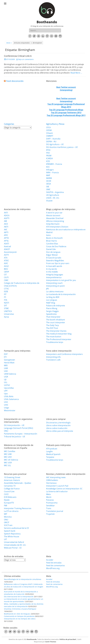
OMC (48, 189)
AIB (5, 221)
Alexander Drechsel (55, 218)
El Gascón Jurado (54, 258)
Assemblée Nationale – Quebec (18, 483)
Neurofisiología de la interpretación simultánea (23, 579)
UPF (6, 391)
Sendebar (50, 506)
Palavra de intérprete (56, 306)
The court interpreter (56, 322)
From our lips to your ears (58, 263)
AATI (6, 213)
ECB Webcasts (10, 497)
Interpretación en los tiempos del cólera (20, 619)
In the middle (52, 272)
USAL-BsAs (9, 396)
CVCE (6, 494)
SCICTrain (8, 525)
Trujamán (50, 514)
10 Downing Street (12, 477)
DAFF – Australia (53, 139)
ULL (6, 382)
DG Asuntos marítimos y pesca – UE (62, 147)
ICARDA (49, 158)
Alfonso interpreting (55, 221)
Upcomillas (9, 388)
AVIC (6, 263)
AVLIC (6, 266)
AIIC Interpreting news (56, 477)
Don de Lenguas (53, 252)
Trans (49, 508)
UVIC (6, 405)
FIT (5, 294)
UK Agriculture (53, 195)
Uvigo (7, 408)
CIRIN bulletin (52, 480)
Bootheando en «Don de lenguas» (17, 614)
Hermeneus (51, 483)
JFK (47, 289)
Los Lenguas (52, 300)
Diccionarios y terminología (58, 423)
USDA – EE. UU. (53, 198)
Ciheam (50, 133)
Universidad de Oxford (14, 542)
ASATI (6, 244)
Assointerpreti (10, 252)
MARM (49, 178)
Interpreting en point (55, 286)
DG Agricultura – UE (55, 144)
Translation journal (55, 511)
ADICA (7, 215)
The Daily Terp (52, 325)
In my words (52, 269)
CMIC (6, 280)
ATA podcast (52, 449)
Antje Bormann (53, 224)
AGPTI (7, 218)
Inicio (9, 43)
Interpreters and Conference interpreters (64, 354)
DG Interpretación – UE (14, 425)
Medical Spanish (53, 454)
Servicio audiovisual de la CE (16, 528)
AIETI (6, 227)
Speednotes (51, 314)
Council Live (9, 491)
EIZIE (6, 291)
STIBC (6, 308)
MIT (6, 514)
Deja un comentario (26, 59)
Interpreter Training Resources (18, 508)
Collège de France (12, 489)
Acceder (50, 560)
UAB (6, 368)
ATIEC (6, 261)
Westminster (10, 410)
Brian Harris (52, 241)
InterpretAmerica (54, 277)
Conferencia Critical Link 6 (18, 56)
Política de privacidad (68, 639)
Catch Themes (51, 642)
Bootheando (47, 22)
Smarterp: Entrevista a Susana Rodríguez (20, 609)
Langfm (49, 451)
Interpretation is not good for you (61, 280)
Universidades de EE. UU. (15, 545)
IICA (48, 167)
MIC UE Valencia (11, 460)
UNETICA (8, 311)
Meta (48, 494)
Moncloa (8, 517)
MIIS (6, 365)
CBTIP (7, 272)
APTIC (7, 238)
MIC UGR (8, 463)
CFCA (48, 127)
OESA (49, 184)
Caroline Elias (52, 244)
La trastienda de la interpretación (61, 294)
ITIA (6, 300)
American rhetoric (12, 480)
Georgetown (9, 360)
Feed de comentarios (55, 565)
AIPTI (6, 232)
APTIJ (6, 241)
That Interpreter (53, 317)
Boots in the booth (54, 238)
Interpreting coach (54, 283)
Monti (49, 497)
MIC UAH (8, 457)
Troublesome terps (55, 342)
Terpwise (50, 457)
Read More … (76, 73)
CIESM (49, 130)
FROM (49, 156)
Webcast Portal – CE (13, 548)
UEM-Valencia (10, 374)
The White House (12, 537)
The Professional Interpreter (59, 339)
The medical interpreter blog (59, 334)
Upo (6, 394)
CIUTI (6, 277)
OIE (48, 187)
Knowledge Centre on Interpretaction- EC (64, 489)
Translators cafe (53, 360)
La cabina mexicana (55, 291)
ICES (48, 161)
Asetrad (7, 246)
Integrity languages (55, 275)
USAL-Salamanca (11, 399)
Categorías (9, 124)
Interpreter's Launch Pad (57, 486)
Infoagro (50, 170)
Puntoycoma (52, 503)
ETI (5, 357)
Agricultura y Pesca (55, 124)
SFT (6, 306)
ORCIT (7, 522)
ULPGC (7, 385)
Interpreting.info (53, 357)
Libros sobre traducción (57, 428)
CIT (5, 275)
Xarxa (6, 317)
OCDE (49, 181)
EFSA (48, 150)
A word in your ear (54, 213)
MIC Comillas (10, 451)
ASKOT (7, 249)
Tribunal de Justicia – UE (15, 437)
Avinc (49, 235)
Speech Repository (12, 534)
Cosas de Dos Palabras (56, 246)
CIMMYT (50, 136)
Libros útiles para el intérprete (60, 431)
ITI (5, 297)
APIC (6, 235)
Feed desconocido (15, 81)
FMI (6, 506)
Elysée (7, 500)
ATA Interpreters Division (57, 227)
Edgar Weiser (52, 255)
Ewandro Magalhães (55, 261)
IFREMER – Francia (54, 164)
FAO (48, 153)
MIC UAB (8, 454)
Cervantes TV (10, 486)
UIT (5, 539)
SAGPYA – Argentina (55, 192)
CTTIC (6, 289)
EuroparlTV (9, 503)
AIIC (6, 230)
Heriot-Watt (9, 363)
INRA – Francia (52, 172)
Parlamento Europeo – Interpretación (21, 434)
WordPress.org (53, 568)
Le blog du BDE (53, 297)
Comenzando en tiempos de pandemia (19, 616)
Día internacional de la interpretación (19, 597)
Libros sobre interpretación (58, 425)
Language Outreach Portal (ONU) (19, 428)
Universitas (9, 314)
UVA (6, 402)
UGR (6, 377)
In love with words (54, 266)
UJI (5, 379)
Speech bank (10, 531)
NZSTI (7, 303)
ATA (6, 258)
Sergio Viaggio (52, 311)
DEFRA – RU (51, 142)
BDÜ (6, 269)
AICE (6, 224)
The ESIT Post (52, 328)
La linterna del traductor (57, 491)
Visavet (49, 201)
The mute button (54, 337)
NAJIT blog (51, 303)
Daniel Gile (51, 249)
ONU (6, 431)
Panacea (50, 500)
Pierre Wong (52, 308)
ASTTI (6, 255)
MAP (48, 175)
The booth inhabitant (56, 320)
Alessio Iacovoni (53, 215)
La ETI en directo (11, 511)
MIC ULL (7, 465)
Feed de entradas (54, 563)
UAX (6, 371)
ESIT (6, 354)
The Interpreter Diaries (56, 331)
